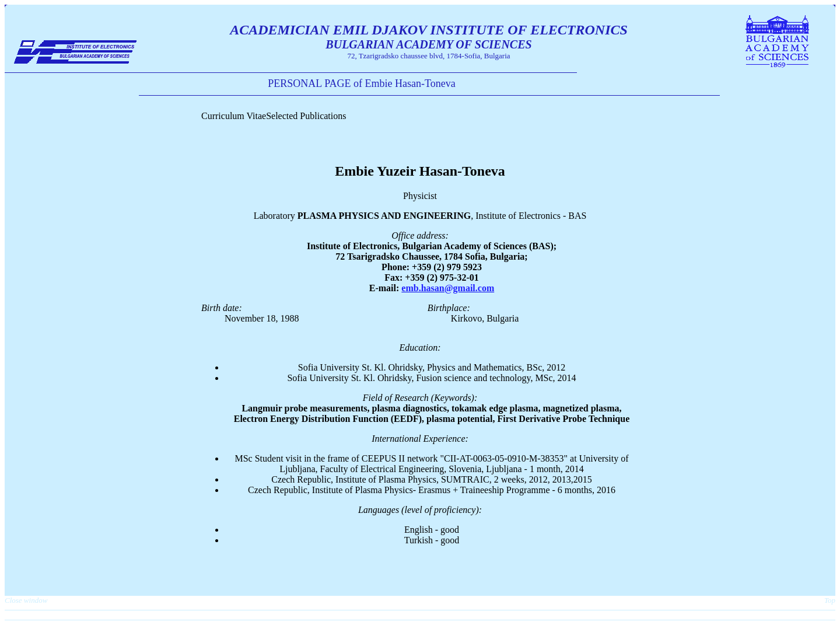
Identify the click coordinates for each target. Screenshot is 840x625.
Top (830, 600)
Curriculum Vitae (234, 116)
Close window (26, 600)
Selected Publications (306, 116)
